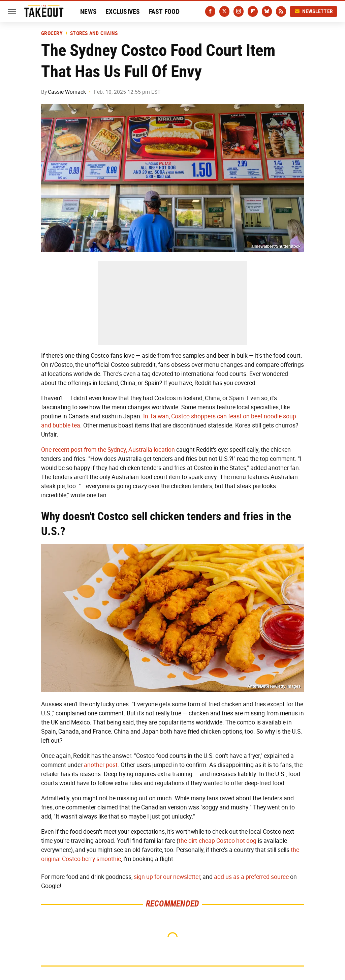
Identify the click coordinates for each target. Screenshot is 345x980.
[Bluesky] (267, 11)
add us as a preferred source (251, 877)
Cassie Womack (67, 92)
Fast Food (164, 11)
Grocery (52, 33)
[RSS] (281, 11)
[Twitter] (224, 11)
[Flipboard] (253, 11)
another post (101, 765)
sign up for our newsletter (167, 877)
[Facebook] (210, 11)
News (88, 11)
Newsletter (314, 11)
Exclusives (123, 11)
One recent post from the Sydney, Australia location (108, 450)
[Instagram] (239, 11)
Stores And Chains (94, 33)
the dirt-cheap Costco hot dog (217, 841)
